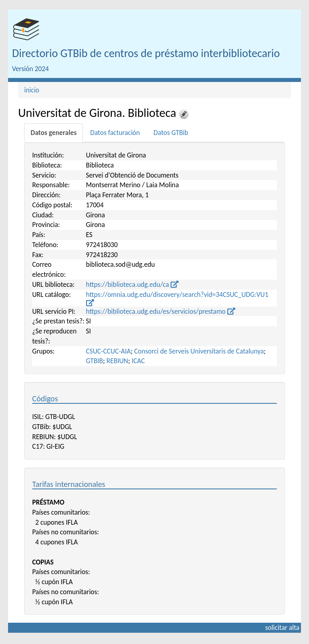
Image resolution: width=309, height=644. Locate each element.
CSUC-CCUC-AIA (108, 351)
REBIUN (117, 361)
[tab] (54, 133)
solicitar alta (282, 628)
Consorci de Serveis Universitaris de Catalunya (199, 351)
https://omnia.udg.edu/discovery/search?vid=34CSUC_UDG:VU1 (177, 298)
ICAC (138, 361)
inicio (32, 90)
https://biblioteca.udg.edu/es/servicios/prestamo (161, 311)
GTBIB (95, 361)
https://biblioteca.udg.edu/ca (132, 284)
